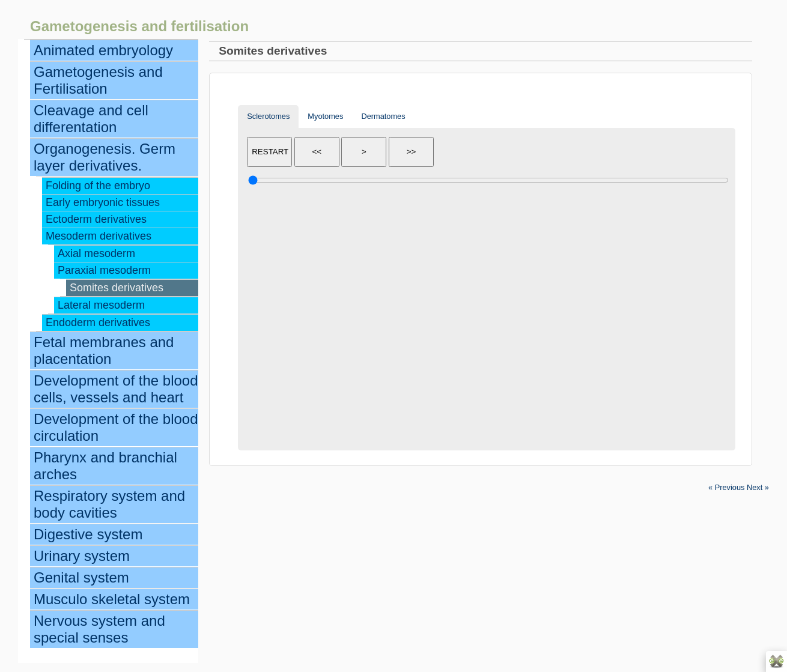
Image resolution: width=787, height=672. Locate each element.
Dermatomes (383, 116)
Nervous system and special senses (99, 629)
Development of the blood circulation (116, 427)
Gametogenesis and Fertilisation (98, 80)
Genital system (81, 577)
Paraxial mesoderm (104, 270)
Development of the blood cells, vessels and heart (116, 389)
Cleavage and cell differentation (91, 119)
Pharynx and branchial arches (105, 466)
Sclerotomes (268, 116)
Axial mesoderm (96, 253)
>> (412, 152)
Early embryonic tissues (103, 202)
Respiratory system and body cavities (109, 504)
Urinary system (82, 556)
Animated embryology (103, 50)
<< (317, 152)
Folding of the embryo (98, 186)
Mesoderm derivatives (99, 236)
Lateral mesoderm (101, 305)
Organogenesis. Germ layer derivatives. (105, 157)
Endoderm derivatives (98, 322)
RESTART (270, 152)
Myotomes (325, 116)
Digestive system (88, 534)
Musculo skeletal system (112, 599)
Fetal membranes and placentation (104, 350)
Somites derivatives (117, 288)
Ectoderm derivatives (96, 219)
